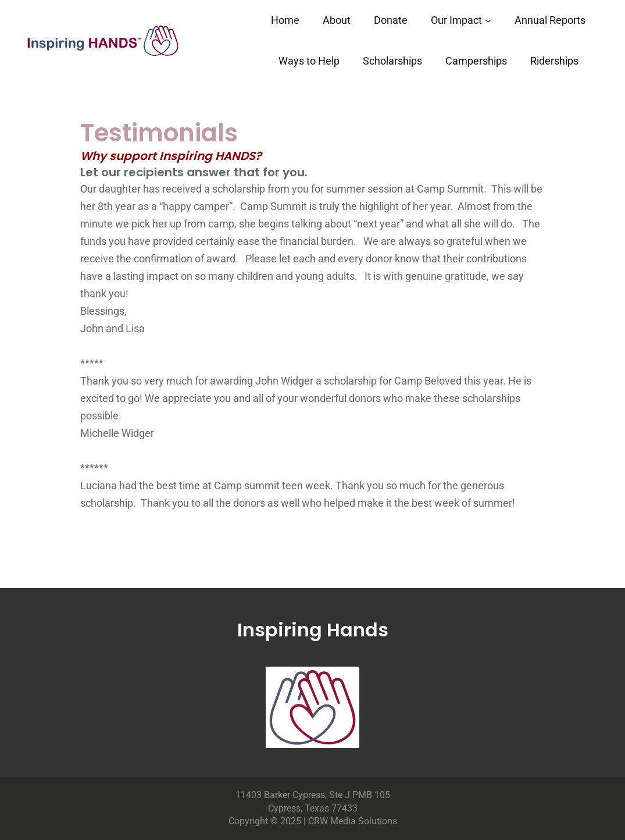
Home (285, 20)
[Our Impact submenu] (488, 21)
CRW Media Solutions (353, 821)
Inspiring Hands (313, 630)
